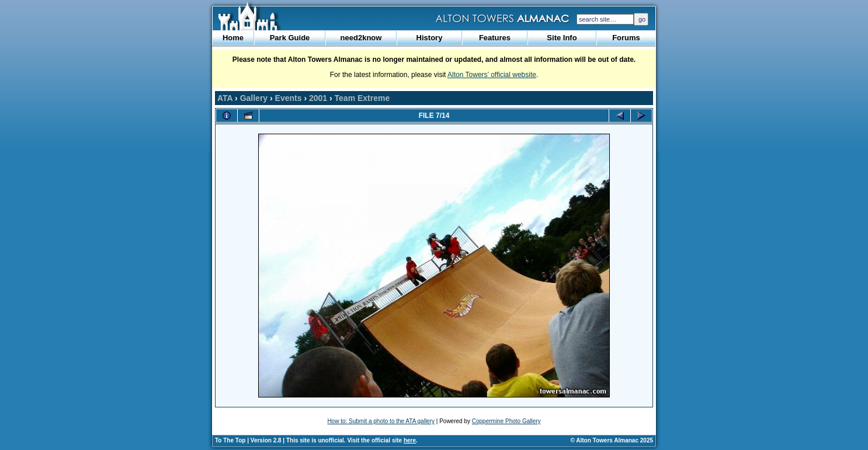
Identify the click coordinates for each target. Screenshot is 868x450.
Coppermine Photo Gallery (506, 421)
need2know (361, 38)
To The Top (230, 440)
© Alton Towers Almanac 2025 (612, 440)
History (430, 38)
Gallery (254, 98)
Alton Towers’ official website (492, 75)
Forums (626, 38)
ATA (225, 98)
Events (289, 98)
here (410, 440)
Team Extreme (362, 98)
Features (495, 38)
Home (233, 38)
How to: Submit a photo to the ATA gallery (381, 421)
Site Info (562, 38)
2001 (318, 98)
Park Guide (290, 38)
